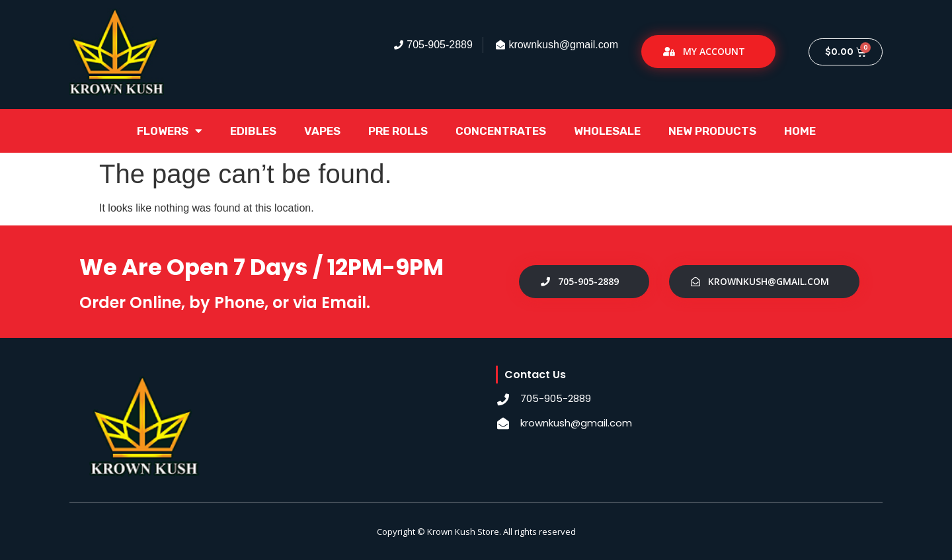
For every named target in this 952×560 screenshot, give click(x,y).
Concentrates (501, 131)
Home (800, 131)
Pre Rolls (398, 131)
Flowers (170, 131)
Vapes (322, 131)
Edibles (253, 131)
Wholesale (607, 131)
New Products (712, 131)
